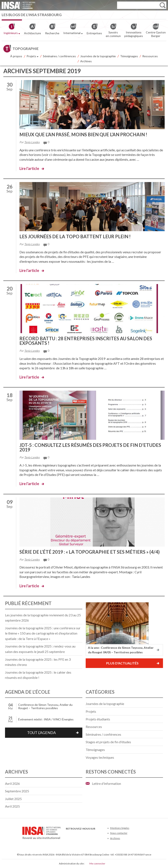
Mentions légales (120, 828)
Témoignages (129, 56)
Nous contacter (119, 833)
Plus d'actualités (122, 663)
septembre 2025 (17, 791)
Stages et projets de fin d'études (108, 742)
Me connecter (97, 864)
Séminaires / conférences (59, 56)
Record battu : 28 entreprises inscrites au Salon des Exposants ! (86, 341)
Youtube (82, 835)
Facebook (68, 835)
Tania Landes (32, 142)
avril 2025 (12, 806)
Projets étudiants (98, 719)
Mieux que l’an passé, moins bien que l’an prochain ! (83, 134)
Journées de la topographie (98, 56)
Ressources (150, 56)
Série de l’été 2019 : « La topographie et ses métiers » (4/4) (90, 552)
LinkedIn (89, 835)
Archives (86, 61)
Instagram (96, 835)
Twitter (75, 835)
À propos (16, 56)
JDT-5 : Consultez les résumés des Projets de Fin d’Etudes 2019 (90, 447)
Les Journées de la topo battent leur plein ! (75, 236)
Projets (32, 56)
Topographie (26, 49)
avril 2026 (12, 783)
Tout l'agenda (41, 733)
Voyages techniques (100, 757)
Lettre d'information (106, 783)
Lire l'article (29, 168)
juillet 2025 (13, 799)
